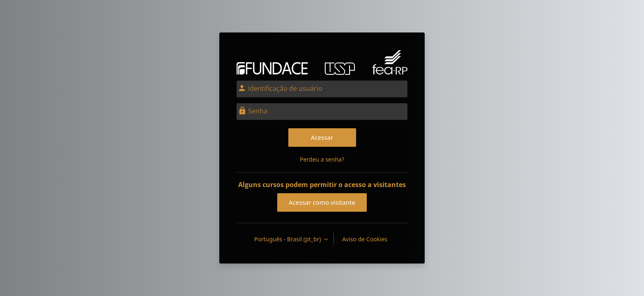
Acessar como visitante (322, 202)
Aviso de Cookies (365, 239)
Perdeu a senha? (322, 159)
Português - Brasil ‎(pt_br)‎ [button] (288, 239)
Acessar (322, 137)
